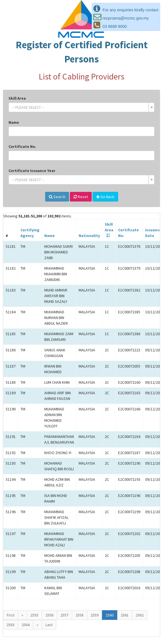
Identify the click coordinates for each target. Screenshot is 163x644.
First (11, 615)
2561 (125, 615)
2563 (11, 625)
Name (14, 122)
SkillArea (109, 227)
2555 (34, 615)
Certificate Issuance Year (32, 171)
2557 (64, 615)
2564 (26, 625)
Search (57, 197)
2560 (110, 615)
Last (49, 625)
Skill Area (17, 98)
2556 (49, 615)
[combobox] (81, 107)
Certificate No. (22, 146)
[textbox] (80, 107)
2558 (80, 615)
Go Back (105, 197)
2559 (95, 615)
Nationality (89, 236)
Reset (81, 197)
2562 (140, 615)
